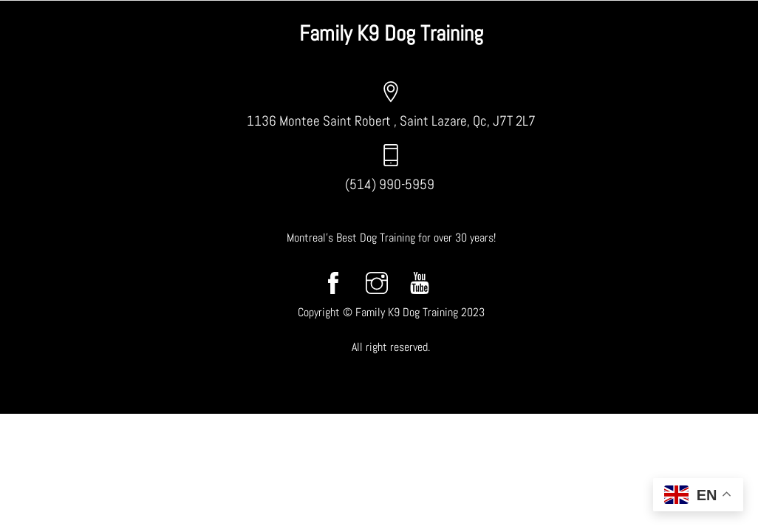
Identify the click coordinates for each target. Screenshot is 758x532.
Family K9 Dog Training (391, 34)
